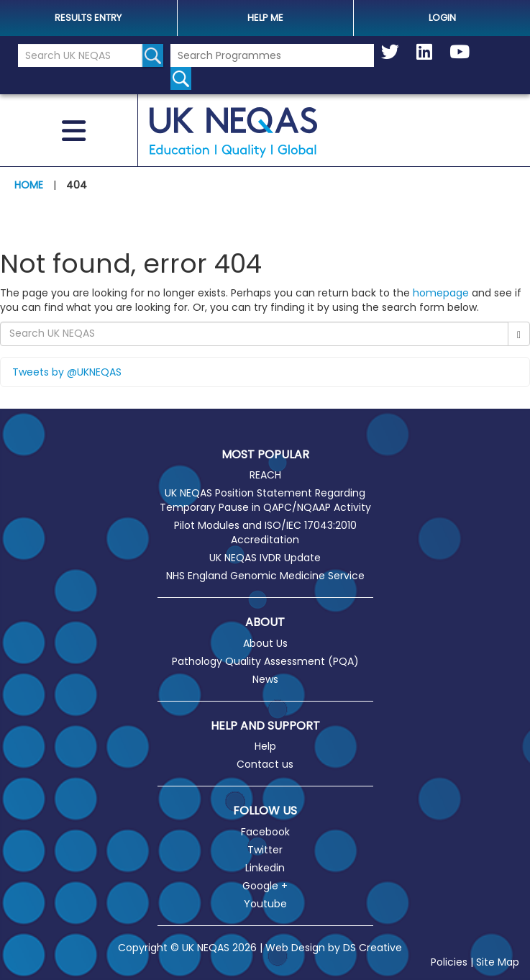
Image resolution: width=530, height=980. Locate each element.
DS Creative (373, 948)
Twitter (265, 850)
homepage (441, 293)
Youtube (265, 904)
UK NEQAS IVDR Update (265, 558)
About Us (265, 643)
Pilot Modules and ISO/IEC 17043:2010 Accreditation (265, 532)
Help (265, 746)
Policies (449, 962)
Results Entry (88, 18)
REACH (265, 475)
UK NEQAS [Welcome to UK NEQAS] (234, 132)
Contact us (265, 764)
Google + (265, 886)
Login (442, 18)
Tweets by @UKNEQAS (67, 372)
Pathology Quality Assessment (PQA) (265, 661)
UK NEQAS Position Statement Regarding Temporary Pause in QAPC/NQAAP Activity (265, 500)
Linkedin (265, 868)
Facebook (265, 832)
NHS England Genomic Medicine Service (265, 576)
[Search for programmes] (181, 78)
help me (265, 18)
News (265, 679)
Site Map (498, 962)
